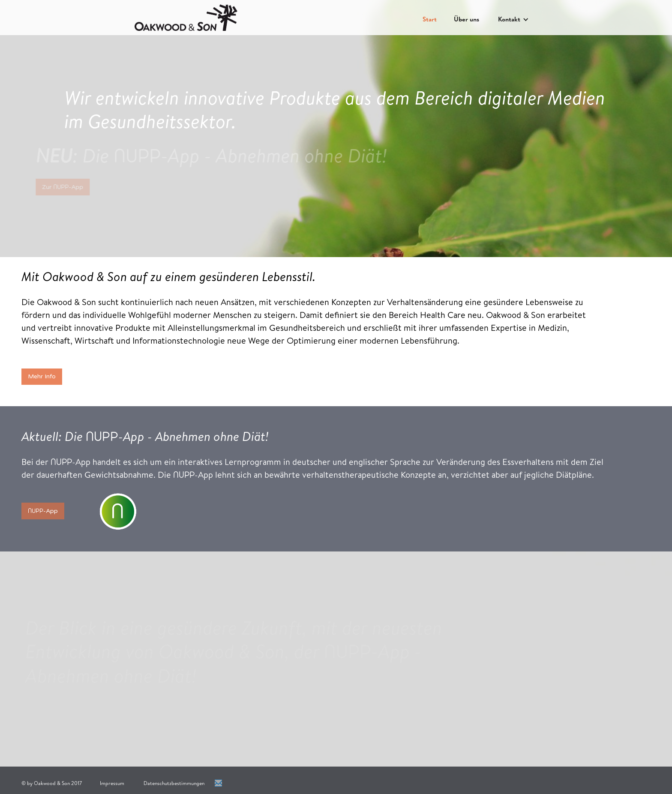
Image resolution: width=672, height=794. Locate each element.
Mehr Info (42, 376)
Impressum (112, 783)
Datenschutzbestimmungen (174, 783)
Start (430, 19)
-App (43, 511)
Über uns (466, 19)
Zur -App (60, 187)
